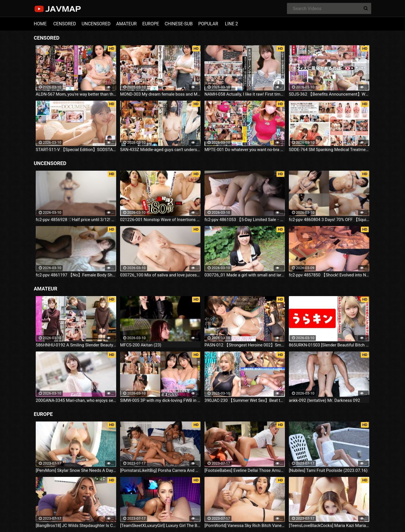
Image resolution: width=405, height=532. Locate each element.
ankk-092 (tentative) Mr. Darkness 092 (324, 400)
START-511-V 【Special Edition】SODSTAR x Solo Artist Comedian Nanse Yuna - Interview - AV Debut (76, 150)
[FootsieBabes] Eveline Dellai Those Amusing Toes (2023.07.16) (245, 470)
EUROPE (151, 24)
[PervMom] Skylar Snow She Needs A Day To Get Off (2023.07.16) (76, 470)
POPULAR (208, 24)
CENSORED (65, 24)
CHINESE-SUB (179, 24)
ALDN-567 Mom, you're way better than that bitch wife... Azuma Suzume (76, 94)
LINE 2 (231, 24)
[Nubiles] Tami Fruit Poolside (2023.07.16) (328, 470)
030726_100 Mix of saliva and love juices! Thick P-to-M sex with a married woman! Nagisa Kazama (160, 275)
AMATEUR (126, 24)
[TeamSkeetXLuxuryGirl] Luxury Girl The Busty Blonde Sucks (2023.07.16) (160, 526)
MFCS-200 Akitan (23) (141, 345)
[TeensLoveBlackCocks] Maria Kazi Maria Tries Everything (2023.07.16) (329, 526)
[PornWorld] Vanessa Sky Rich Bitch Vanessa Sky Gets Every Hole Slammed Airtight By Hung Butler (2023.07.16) (245, 526)
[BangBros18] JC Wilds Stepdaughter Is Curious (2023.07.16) (76, 526)
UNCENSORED (96, 24)
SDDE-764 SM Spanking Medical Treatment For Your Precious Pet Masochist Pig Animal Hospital (329, 150)
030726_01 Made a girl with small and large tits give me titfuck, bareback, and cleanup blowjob (245, 275)
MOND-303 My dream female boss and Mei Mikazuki (160, 94)
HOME (40, 24)
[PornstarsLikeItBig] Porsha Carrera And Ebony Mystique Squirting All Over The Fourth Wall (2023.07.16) (160, 470)
